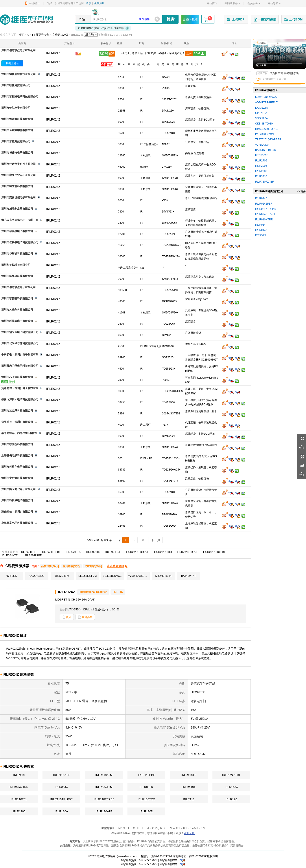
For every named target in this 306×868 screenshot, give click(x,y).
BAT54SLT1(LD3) (265, 150)
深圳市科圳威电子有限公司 (17, 500)
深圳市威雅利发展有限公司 (17, 209)
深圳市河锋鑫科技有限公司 (17, 119)
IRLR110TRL (19, 799)
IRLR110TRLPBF (61, 799)
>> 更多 (301, 191)
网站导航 (274, 3)
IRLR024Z (53, 62)
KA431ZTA (262, 108)
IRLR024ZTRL (231, 775)
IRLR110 (19, 775)
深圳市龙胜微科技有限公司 (17, 478)
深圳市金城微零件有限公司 (17, 130)
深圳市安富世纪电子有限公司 (18, 198)
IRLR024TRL (73, 552)
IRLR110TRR (146, 799)
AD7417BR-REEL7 (266, 103)
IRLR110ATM (104, 775)
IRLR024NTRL (11, 555)
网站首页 (212, 3)
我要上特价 (12, 63)
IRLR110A (231, 787)
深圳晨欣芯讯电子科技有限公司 (20, 366)
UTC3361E (262, 155)
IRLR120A (61, 811)
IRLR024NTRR (163, 552)
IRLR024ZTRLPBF (266, 209)
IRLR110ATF (62, 775)
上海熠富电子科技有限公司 (17, 523)
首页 (21, 35)
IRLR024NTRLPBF (214, 552)
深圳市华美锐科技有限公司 (17, 276)
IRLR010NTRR (264, 220)
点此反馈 (189, 833)
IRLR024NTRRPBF (138, 552)
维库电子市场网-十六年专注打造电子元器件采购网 (26, 19)
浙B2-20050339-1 (162, 856)
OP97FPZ (261, 113)
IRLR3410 (261, 176)
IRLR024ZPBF (33, 555)
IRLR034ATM (104, 787)
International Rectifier (93, 592)
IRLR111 (189, 799)
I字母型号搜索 (41, 35)
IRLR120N (147, 811)
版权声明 (212, 856)
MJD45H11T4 (163, 576)
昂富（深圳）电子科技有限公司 (20, 399)
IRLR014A (261, 230)
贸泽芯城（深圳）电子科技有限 (20, 388)
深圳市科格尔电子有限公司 (17, 467)
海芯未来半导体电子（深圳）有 (20, 220)
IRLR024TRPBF (51, 552)
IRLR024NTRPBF (187, 552)
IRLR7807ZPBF (265, 182)
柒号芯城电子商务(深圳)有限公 (19, 433)
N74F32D (12, 576)
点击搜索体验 (117, 566)
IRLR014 (260, 225)
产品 (82, 19)
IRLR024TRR (28, 552)
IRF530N (260, 235)
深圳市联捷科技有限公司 (16, 85)
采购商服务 (232, 3)
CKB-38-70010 (264, 124)
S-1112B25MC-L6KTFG (113, 576)
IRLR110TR (189, 775)
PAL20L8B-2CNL (265, 134)
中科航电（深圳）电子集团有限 (20, 355)
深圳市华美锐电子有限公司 (17, 231)
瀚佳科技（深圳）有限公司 (17, 512)
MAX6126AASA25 (266, 97)
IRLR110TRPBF (104, 799)
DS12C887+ (62, 576)
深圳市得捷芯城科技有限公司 (18, 74)
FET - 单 (118, 592)
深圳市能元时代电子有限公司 (18, 489)
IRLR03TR (146, 787)
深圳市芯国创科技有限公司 (17, 444)
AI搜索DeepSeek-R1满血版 (104, 28)
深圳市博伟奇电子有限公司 (17, 153)
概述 (67, 617)
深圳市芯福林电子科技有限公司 (20, 97)
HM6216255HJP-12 (267, 129)
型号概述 (190, 19)
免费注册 (99, 3)
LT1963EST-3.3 (88, 576)
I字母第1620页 (60, 35)
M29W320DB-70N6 (139, 576)
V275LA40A (262, 145)
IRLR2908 (261, 171)
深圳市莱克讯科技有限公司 (17, 411)
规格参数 (85, 617)
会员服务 (254, 3)
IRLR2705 (261, 161)
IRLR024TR (93, 552)
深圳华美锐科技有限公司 (16, 265)
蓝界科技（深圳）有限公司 (17, 422)
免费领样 (144, 19)
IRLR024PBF (113, 552)
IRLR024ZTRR (19, 787)
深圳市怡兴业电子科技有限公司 (20, 332)
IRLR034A (61, 787)
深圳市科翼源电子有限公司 (17, 321)
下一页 (156, 540)
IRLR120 (231, 799)
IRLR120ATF (104, 811)
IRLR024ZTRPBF (265, 214)
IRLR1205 (19, 811)
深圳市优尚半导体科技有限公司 (20, 343)
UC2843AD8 (37, 576)
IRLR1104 (189, 787)
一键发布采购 (265, 20)
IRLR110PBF (147, 775)
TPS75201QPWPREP (268, 139)
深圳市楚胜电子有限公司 (16, 108)
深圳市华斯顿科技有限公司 (17, 254)
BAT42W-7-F (189, 576)
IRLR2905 (261, 166)
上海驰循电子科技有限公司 (17, 456)
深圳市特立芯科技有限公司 (17, 186)
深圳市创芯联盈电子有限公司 (18, 50)
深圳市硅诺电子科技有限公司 (18, 164)
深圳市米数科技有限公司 (16, 141)
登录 (88, 3)
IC (28, 35)
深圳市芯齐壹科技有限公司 (17, 298)
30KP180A (261, 118)
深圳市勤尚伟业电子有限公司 (18, 175)
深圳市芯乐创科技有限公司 (17, 310)
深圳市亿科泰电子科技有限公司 (20, 242)
